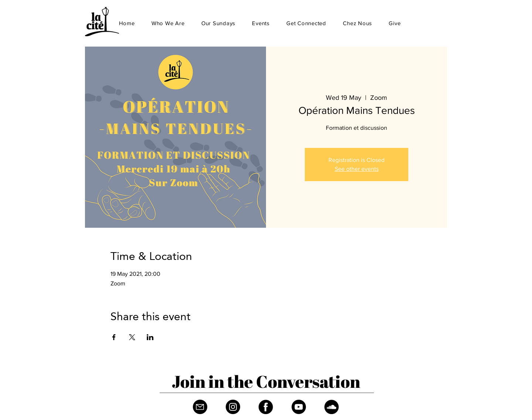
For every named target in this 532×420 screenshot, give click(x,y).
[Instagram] (233, 407)
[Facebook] (266, 407)
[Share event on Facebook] (114, 337)
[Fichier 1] (200, 407)
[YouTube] (299, 407)
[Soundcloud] (332, 407)
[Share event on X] (132, 337)
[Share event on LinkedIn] (150, 337)
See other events (357, 169)
